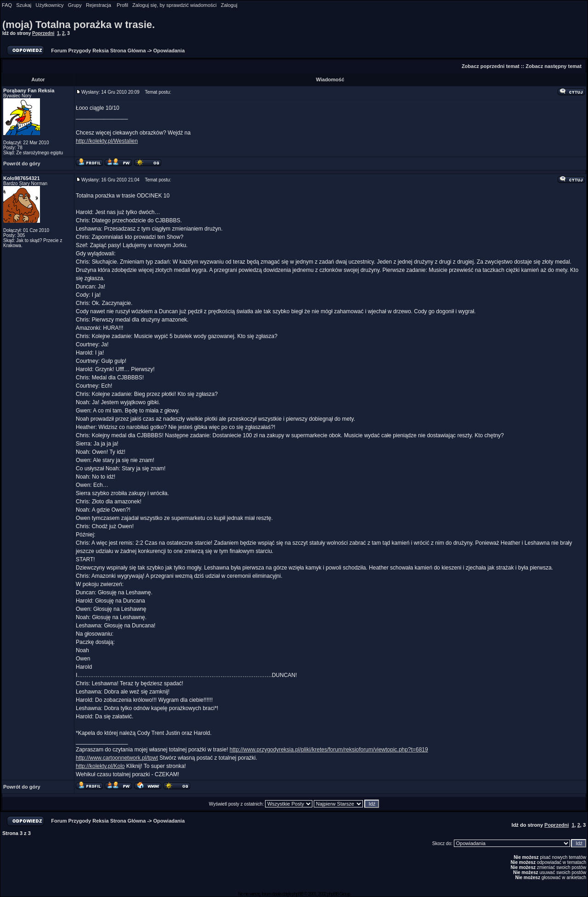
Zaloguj (229, 5)
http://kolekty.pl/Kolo (100, 766)
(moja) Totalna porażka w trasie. (79, 25)
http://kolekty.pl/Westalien (107, 141)
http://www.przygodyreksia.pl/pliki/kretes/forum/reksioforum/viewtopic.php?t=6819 (329, 750)
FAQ (7, 5)
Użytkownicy (49, 5)
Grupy (75, 5)
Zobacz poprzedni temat (491, 66)
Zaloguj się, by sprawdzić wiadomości (174, 5)
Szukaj (24, 5)
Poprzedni (43, 33)
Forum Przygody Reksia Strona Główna (98, 51)
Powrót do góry (22, 164)
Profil (122, 5)
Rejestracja (99, 5)
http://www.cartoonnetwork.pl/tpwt (117, 758)
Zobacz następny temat (554, 66)
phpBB (297, 894)
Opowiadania (169, 51)
